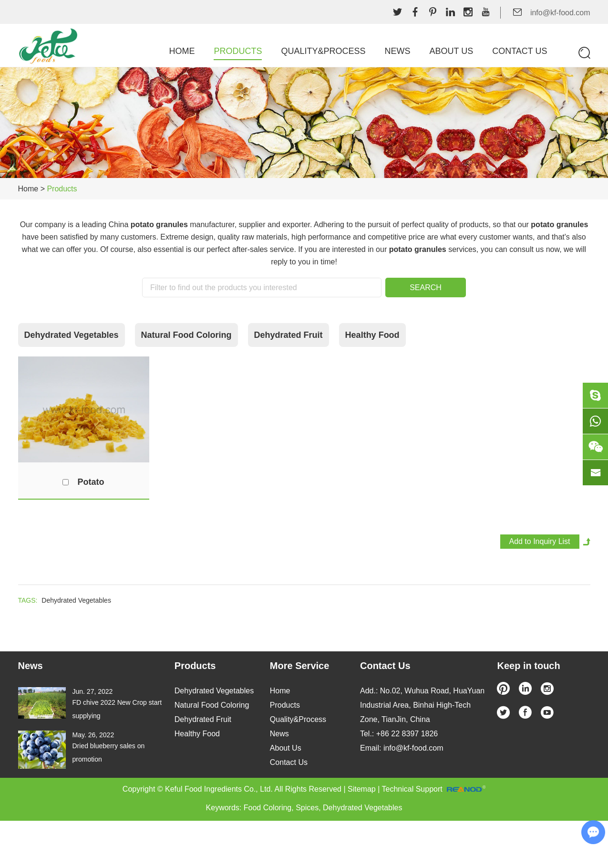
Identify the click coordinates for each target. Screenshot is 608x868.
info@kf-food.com (560, 13)
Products (238, 51)
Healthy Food (372, 335)
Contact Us (520, 51)
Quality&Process (323, 51)
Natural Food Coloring (186, 335)
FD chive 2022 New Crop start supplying (117, 709)
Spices (307, 808)
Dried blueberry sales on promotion (109, 753)
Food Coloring (268, 808)
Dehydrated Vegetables (72, 335)
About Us (451, 51)
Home (182, 51)
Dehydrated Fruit (289, 335)
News (397, 51)
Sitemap (362, 789)
